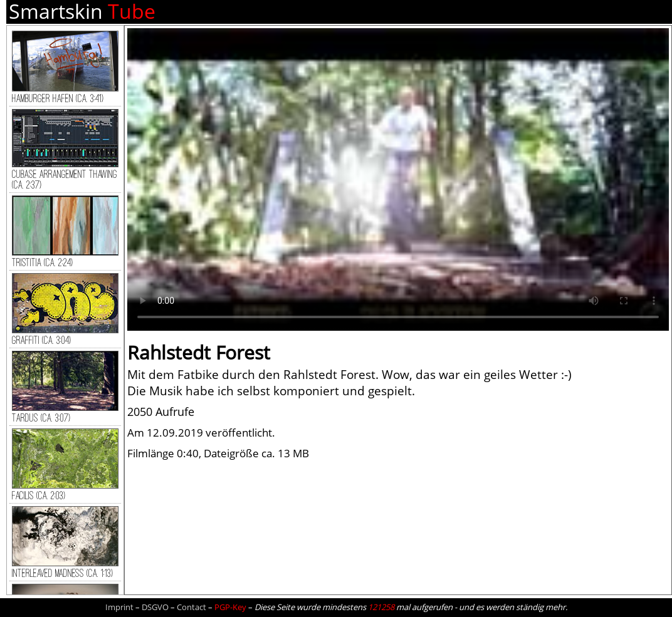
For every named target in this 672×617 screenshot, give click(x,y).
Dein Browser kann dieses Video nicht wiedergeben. (398, 179)
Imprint (119, 607)
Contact (192, 607)
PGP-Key (230, 607)
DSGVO (155, 607)
